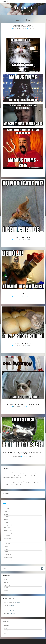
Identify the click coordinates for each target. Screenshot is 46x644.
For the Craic (7, 631)
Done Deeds (6, 625)
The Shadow (7, 580)
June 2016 (6, 546)
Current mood (23, 237)
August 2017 (7, 509)
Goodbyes (6, 582)
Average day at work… (23, 26)
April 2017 (6, 519)
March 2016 (6, 555)
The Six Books (7, 588)
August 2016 (7, 541)
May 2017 (6, 517)
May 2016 (6, 549)
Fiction (5, 628)
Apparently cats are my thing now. (23, 404)
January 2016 (7, 560)
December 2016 (7, 530)
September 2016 (8, 538)
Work (5, 633)
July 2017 (6, 511)
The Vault (6, 591)
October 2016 (7, 536)
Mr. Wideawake (7, 585)
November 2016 (7, 533)
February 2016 (7, 557)
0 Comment (31, 28)
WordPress (26, 641)
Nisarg (35, 641)
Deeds (25, 28)
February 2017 (7, 525)
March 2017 (6, 522)
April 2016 (6, 552)
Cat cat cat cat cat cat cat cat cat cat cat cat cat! (23, 453)
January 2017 (7, 528)
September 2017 (8, 506)
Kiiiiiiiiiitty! (23, 293)
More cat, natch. (23, 343)
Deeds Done (5, 2)
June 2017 (6, 514)
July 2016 (6, 544)
